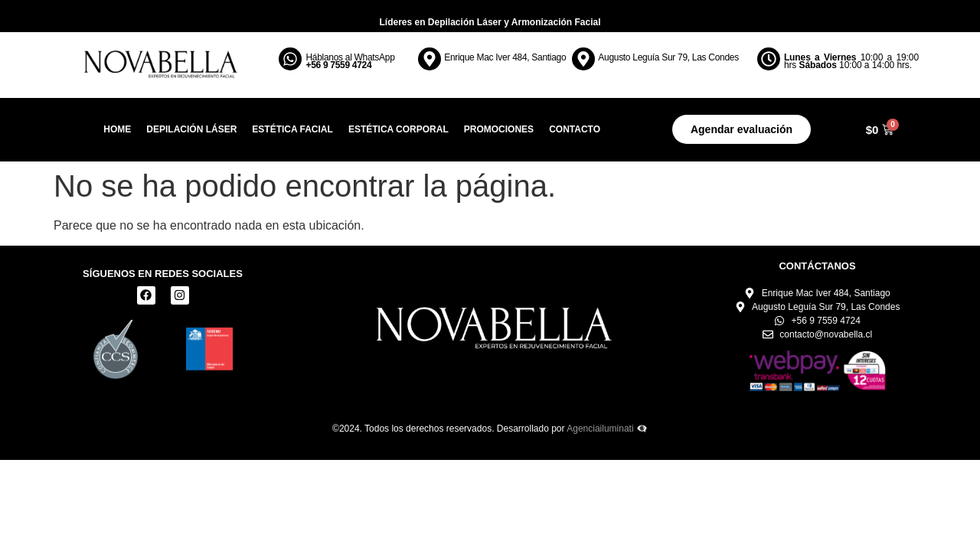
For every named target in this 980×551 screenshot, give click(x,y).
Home (117, 129)
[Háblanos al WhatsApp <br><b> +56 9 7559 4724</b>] (290, 59)
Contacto (575, 129)
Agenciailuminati (600, 429)
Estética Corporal (399, 129)
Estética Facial (292, 129)
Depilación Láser (191, 129)
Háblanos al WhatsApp (350, 61)
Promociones (499, 129)
